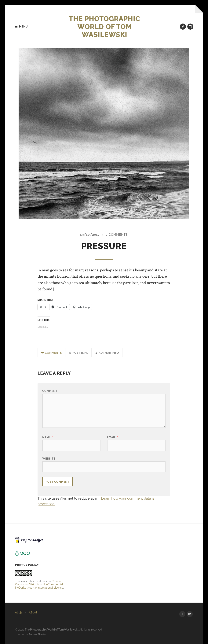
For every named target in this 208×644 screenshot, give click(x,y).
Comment (51, 391)
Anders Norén (37, 634)
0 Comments (117, 235)
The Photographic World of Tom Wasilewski (105, 27)
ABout (33, 613)
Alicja (19, 613)
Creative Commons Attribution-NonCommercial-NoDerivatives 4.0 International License (40, 584)
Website (49, 459)
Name (48, 437)
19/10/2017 (90, 235)
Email (113, 437)
